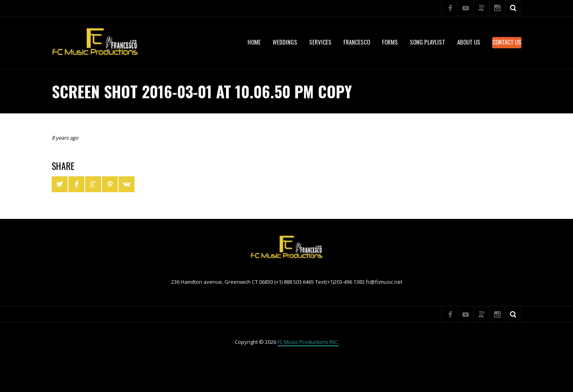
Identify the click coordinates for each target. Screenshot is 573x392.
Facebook (450, 8)
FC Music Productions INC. (308, 342)
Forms (390, 42)
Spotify (481, 8)
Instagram (497, 8)
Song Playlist (428, 42)
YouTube (466, 8)
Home (254, 42)
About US (469, 42)
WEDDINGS (285, 42)
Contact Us (507, 42)
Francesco (357, 42)
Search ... (513, 8)
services (320, 42)
